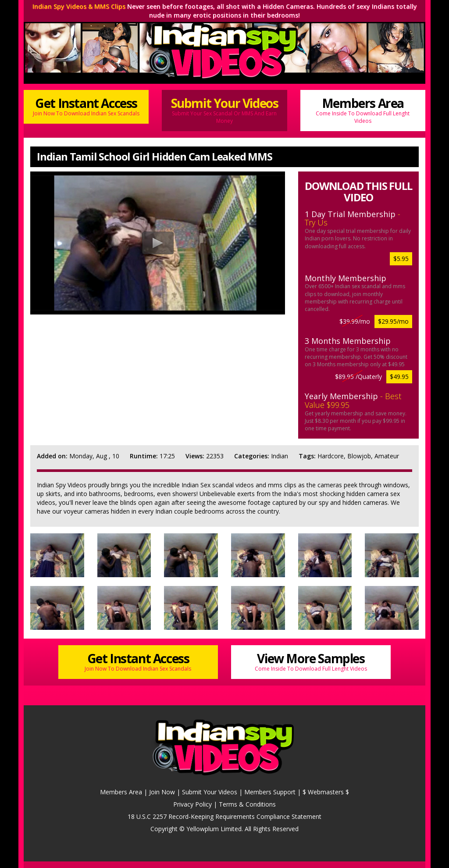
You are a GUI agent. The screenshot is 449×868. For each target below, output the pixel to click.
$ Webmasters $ (326, 792)
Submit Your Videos (224, 110)
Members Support (270, 792)
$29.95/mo (393, 321)
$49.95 (399, 377)
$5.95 (401, 259)
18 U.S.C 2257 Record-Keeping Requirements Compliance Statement (224, 816)
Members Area (363, 110)
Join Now (162, 792)
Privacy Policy (192, 804)
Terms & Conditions (247, 804)
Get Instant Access (86, 106)
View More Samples (311, 661)
